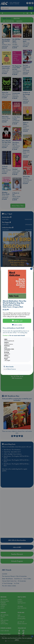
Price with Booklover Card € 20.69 (14, 328)
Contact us (6, 335)
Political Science (11, 369)
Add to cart (17, 321)
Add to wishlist (17, 325)
